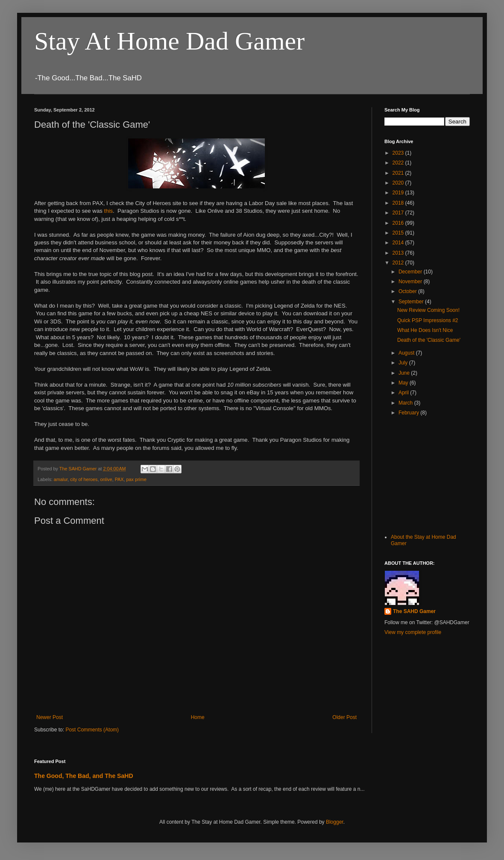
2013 (399, 253)
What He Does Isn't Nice (425, 330)
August (407, 353)
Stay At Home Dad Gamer (169, 41)
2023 (399, 153)
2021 (399, 173)
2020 (399, 183)
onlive (106, 479)
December (411, 272)
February (409, 413)
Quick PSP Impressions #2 (428, 320)
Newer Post (50, 717)
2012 (399, 263)
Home (198, 717)
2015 (399, 233)
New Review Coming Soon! (428, 310)
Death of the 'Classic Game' (429, 340)
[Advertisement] (427, 475)
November (411, 282)
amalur (61, 479)
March (406, 403)
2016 (399, 223)
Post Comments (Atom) (92, 730)
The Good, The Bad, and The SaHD (84, 776)
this (108, 211)
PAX (119, 479)
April (404, 393)
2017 (399, 213)
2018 (399, 203)
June (405, 373)
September (412, 302)
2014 (399, 243)
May (404, 383)
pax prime (136, 479)
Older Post (344, 717)
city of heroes (84, 479)
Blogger (335, 822)
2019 (399, 193)
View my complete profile (413, 632)
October (408, 291)
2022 (399, 163)
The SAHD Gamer (414, 611)
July (404, 363)
